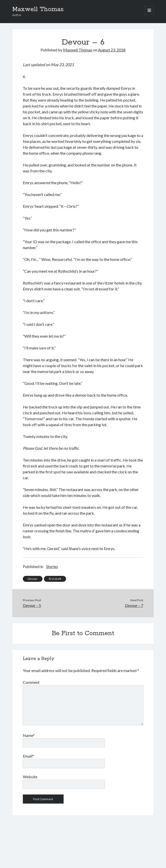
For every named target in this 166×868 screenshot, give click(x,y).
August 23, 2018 (112, 50)
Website (30, 777)
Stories (52, 566)
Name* (29, 735)
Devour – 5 (32, 605)
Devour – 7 (134, 605)
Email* (28, 756)
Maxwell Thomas (38, 9)
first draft (55, 579)
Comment (31, 682)
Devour (33, 579)
